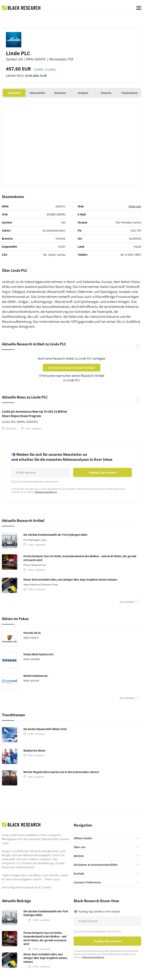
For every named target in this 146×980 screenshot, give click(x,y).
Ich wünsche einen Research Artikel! (72, 368)
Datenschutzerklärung (46, 492)
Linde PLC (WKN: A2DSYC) (20, 422)
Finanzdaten (130, 93)
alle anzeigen (127, 602)
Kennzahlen (37, 93)
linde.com (135, 206)
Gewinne (60, 93)
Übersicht (14, 93)
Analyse (83, 93)
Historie (106, 93)
